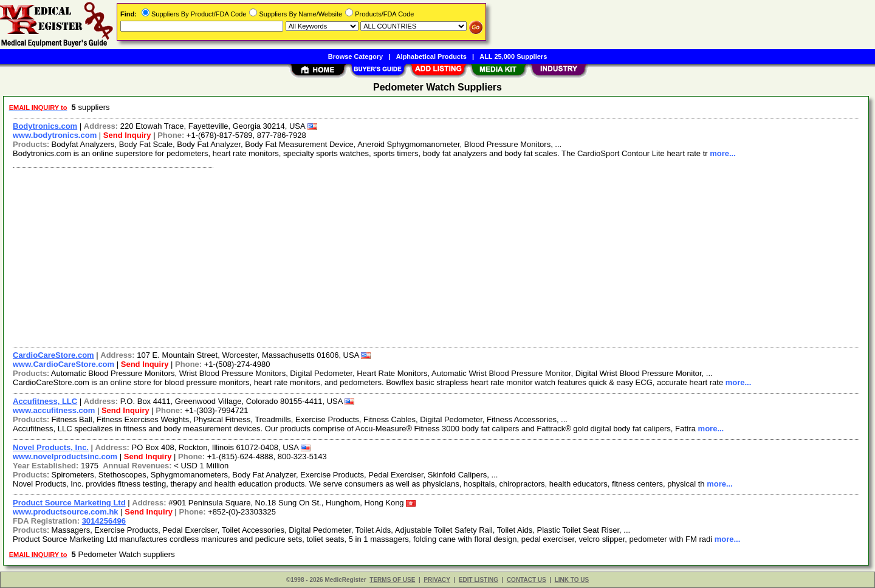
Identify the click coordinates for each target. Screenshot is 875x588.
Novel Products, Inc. (51, 447)
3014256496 (104, 521)
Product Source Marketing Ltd (69, 503)
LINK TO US (572, 580)
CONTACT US (527, 580)
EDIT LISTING (479, 580)
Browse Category (355, 56)
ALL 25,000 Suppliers (513, 56)
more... (723, 153)
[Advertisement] (372, 256)
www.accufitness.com (54, 410)
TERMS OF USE (392, 580)
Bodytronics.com (45, 126)
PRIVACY (437, 580)
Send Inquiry (127, 135)
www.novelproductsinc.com (65, 456)
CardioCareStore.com (53, 355)
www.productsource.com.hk (66, 512)
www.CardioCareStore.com (63, 364)
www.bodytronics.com (55, 135)
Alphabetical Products (431, 56)
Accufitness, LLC (45, 401)
